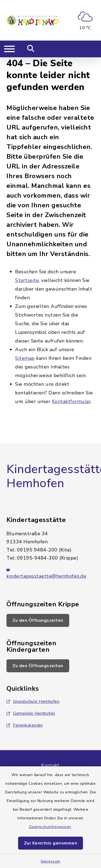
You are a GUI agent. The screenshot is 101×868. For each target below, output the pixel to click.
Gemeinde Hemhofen (31, 713)
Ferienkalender (25, 725)
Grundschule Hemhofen (33, 701)
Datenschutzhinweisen (50, 827)
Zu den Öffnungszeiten (38, 620)
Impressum (50, 861)
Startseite (27, 280)
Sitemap (25, 358)
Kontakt (50, 765)
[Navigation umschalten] (9, 49)
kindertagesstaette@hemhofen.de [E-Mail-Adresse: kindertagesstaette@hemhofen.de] (46, 576)
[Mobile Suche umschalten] (31, 49)
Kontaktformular (72, 401)
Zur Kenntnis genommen (51, 843)
